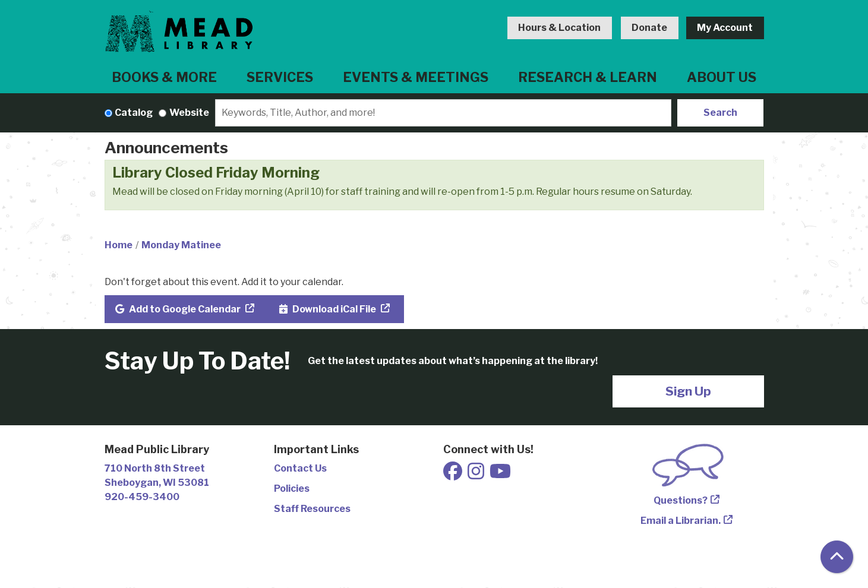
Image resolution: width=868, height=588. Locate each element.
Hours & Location (559, 28)
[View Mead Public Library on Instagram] (477, 475)
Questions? (681, 500)
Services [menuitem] (280, 77)
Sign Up (688, 391)
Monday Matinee (181, 245)
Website (189, 113)
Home (119, 245)
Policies (292, 489)
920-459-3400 (142, 497)
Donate (649, 28)
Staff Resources (312, 509)
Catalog (134, 113)
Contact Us (300, 468)
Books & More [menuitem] (164, 77)
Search (720, 113)
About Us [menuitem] (722, 77)
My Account (725, 28)
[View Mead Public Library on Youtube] (500, 475)
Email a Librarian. (681, 521)
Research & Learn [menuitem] (588, 77)
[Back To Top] (837, 557)
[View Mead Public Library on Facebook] (454, 475)
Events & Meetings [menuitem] (416, 77)
